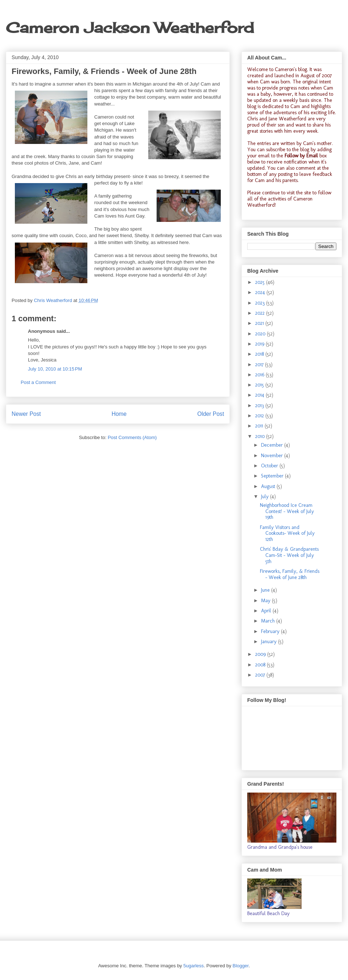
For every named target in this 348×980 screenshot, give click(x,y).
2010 (261, 436)
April (267, 611)
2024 (261, 292)
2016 (260, 375)
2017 (260, 365)
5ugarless (194, 966)
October (270, 466)
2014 (260, 395)
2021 (260, 323)
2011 (260, 426)
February (271, 631)
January (270, 642)
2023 (261, 303)
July (266, 497)
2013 (260, 406)
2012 (260, 416)
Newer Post (26, 414)
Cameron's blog (291, 69)
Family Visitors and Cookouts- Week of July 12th (287, 534)
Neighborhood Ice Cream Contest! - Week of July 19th (287, 511)
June (266, 590)
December (273, 445)
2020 (261, 334)
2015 (260, 385)
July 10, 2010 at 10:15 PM (55, 369)
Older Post (211, 414)
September (273, 476)
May (266, 601)
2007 (261, 675)
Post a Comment (38, 382)
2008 (261, 665)
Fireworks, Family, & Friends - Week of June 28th (290, 574)
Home (119, 414)
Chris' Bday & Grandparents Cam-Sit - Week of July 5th (289, 555)
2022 (261, 313)
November (273, 456)
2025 (261, 282)
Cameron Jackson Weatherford (130, 28)
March (269, 621)
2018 (260, 354)
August (269, 486)
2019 (260, 344)
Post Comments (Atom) (132, 437)
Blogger (241, 966)
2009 (261, 654)
